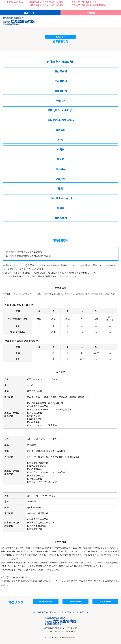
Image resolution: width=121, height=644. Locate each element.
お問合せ (91, 13)
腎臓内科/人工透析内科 (61, 110)
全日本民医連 (105, 601)
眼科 (61, 188)
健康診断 (61, 130)
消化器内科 (61, 71)
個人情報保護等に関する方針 (47, 612)
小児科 (61, 149)
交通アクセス (30, 13)
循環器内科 (61, 91)
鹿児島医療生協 (46, 601)
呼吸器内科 (61, 81)
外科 (61, 140)
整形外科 (61, 169)
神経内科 (61, 100)
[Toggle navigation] (116, 21)
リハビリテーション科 (61, 198)
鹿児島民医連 (75, 601)
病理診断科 (61, 218)
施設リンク (70, 612)
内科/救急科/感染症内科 (61, 61)
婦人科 (61, 159)
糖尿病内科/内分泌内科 (61, 120)
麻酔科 (61, 208)
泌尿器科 (61, 179)
